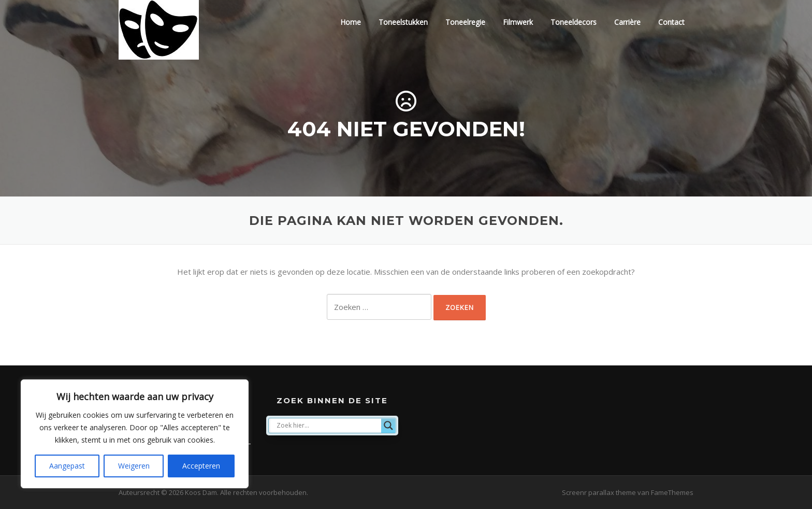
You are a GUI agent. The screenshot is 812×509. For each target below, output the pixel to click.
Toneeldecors (574, 22)
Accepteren (201, 466)
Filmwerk (518, 22)
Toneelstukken (403, 22)
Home (351, 22)
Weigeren (134, 466)
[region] (135, 434)
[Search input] (328, 426)
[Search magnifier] (388, 426)
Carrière (627, 22)
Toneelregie (465, 22)
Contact (671, 22)
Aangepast (67, 466)
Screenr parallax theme (599, 492)
